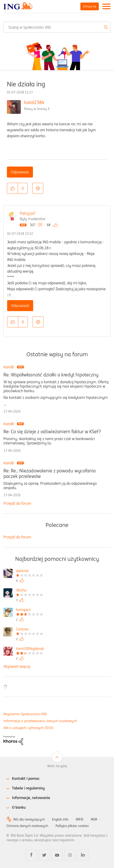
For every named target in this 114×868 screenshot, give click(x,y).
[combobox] (57, 27)
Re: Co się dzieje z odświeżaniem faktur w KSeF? (52, 432)
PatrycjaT (28, 213)
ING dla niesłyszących (29, 819)
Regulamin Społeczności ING (25, 714)
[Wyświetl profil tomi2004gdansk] (30, 649)
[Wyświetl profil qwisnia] (30, 571)
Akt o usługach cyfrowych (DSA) (28, 728)
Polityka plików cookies (72, 826)
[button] (12, 188)
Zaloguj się (90, 6)
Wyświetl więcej (17, 666)
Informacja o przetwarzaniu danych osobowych (40, 721)
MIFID (80, 819)
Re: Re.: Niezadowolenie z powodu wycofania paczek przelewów (50, 474)
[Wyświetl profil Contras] (30, 630)
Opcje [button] (38, 188)
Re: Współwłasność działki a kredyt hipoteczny (51, 375)
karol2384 (34, 102)
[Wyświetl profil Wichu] (30, 591)
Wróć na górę (57, 766)
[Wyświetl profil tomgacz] (30, 610)
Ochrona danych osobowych (27, 826)
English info (60, 819)
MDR (94, 819)
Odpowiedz (20, 172)
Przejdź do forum (17, 503)
